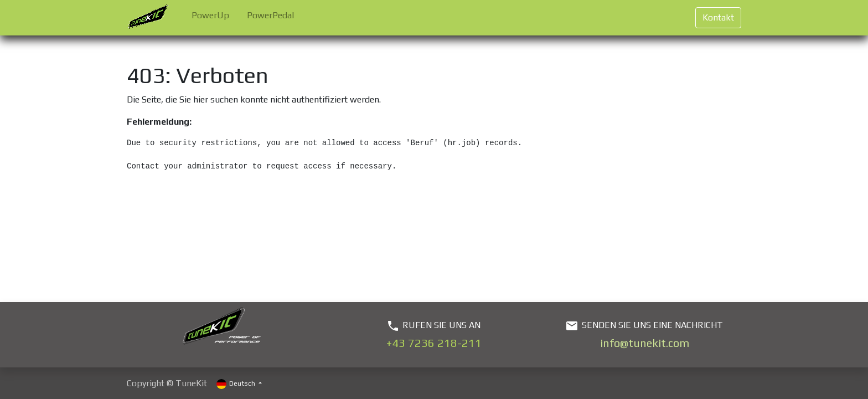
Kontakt (718, 17)
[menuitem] (210, 18)
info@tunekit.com (645, 343)
